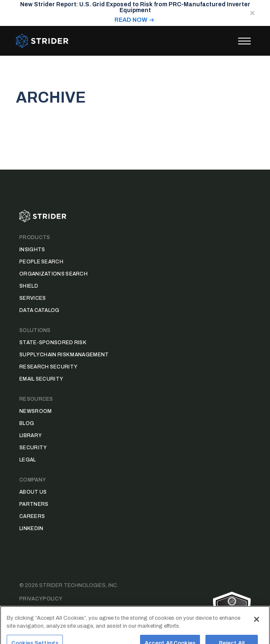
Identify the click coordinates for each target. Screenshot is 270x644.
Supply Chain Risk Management (64, 355)
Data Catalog (39, 310)
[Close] (257, 626)
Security (33, 448)
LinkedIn (31, 528)
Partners (34, 504)
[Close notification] (252, 13)
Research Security (48, 367)
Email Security (41, 379)
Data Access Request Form (60, 612)
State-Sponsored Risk (53, 343)
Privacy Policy (41, 599)
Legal (28, 460)
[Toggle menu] (244, 41)
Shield (29, 286)
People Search (41, 262)
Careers (32, 516)
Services (32, 298)
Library (30, 435)
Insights (32, 250)
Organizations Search (53, 274)
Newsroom (35, 411)
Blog (27, 423)
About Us (33, 492)
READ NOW (131, 20)
